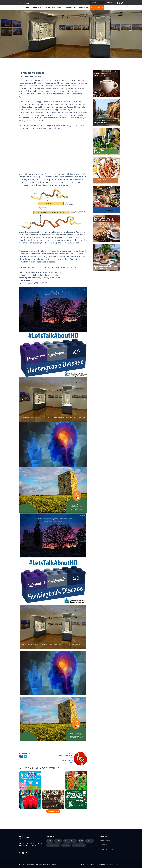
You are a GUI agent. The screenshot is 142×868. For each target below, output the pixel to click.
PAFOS (81, 841)
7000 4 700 (104, 845)
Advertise (102, 864)
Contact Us (119, 864)
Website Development (50, 865)
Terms (83, 864)
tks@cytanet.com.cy (107, 849)
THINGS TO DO (38, 7)
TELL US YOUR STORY (97, 7)
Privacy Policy (92, 864)
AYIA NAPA (89, 841)
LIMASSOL (58, 841)
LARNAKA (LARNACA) (70, 841)
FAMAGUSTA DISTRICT (79, 845)
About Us (110, 864)
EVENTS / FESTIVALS (50, 768)
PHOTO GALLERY (84, 7)
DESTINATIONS (50, 7)
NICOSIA (50, 841)
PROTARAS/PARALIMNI (53, 845)
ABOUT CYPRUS (26, 7)
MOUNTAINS (66, 845)
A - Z (59, 7)
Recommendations (70, 7)
